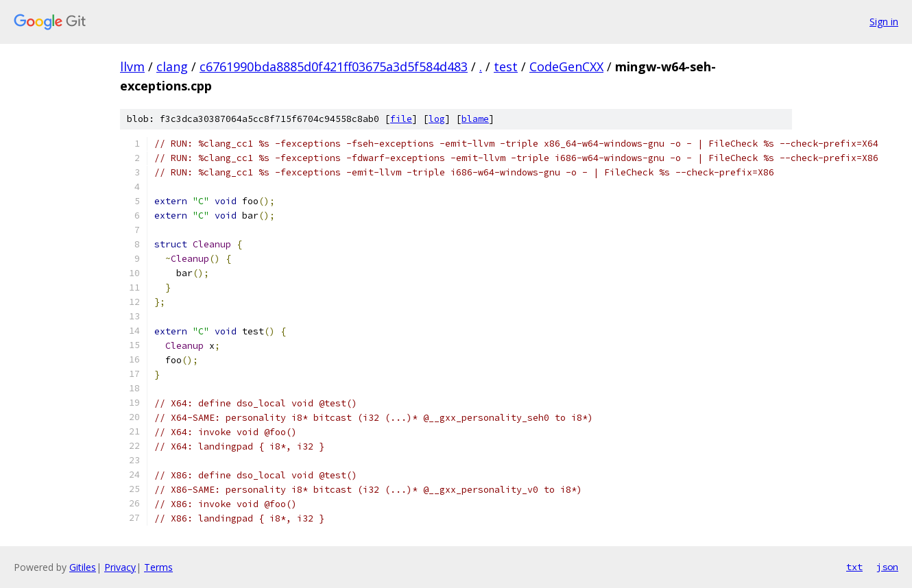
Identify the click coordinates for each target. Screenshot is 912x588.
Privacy (120, 567)
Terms (158, 567)
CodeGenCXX (566, 66)
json (887, 567)
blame (475, 119)
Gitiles (83, 567)
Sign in (884, 22)
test (506, 66)
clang (172, 66)
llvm (132, 66)
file (401, 119)
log (437, 119)
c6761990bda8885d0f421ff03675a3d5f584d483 (334, 66)
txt (854, 567)
